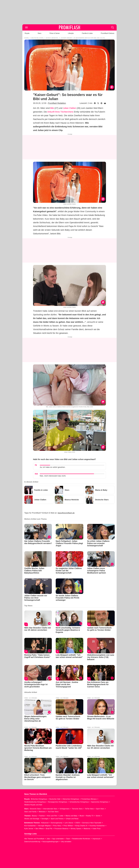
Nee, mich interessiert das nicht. (53, 476)
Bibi (52, 108)
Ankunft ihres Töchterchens (60, 112)
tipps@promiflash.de (66, 513)
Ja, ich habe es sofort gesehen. (53, 467)
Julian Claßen (70, 108)
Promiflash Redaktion (57, 103)
